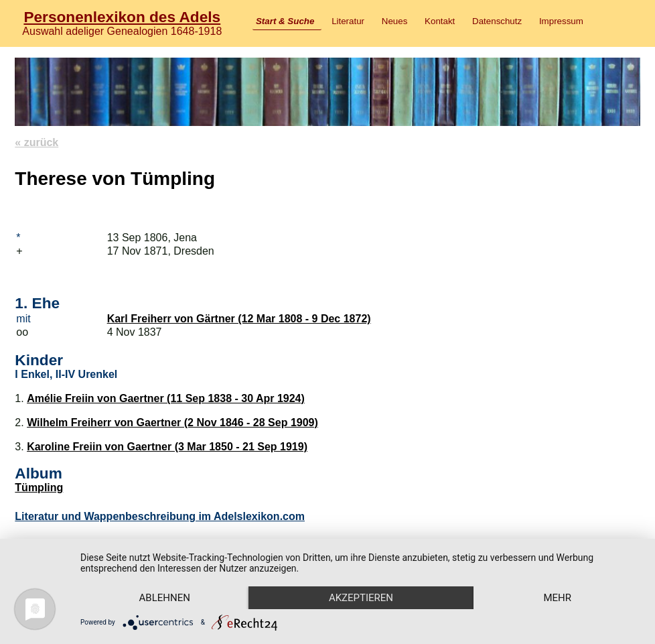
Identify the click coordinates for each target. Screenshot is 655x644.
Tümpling (39, 488)
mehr (557, 598)
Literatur (348, 21)
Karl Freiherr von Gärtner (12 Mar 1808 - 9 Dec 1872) (239, 319)
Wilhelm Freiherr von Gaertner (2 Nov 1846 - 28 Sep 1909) (172, 423)
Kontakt (440, 21)
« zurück (37, 142)
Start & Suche (285, 21)
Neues (395, 21)
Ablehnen (165, 598)
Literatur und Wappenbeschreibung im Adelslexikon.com (160, 516)
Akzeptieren (361, 598)
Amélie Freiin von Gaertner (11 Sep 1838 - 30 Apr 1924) (166, 398)
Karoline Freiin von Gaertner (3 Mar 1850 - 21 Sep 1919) (167, 447)
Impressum (561, 21)
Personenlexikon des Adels (122, 17)
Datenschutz (497, 21)
